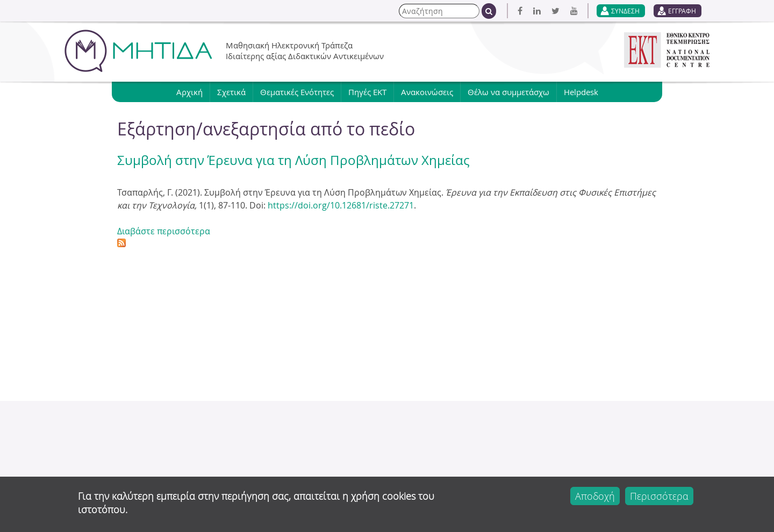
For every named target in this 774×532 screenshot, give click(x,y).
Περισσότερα (659, 496)
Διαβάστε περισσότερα (164, 231)
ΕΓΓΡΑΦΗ (682, 11)
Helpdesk (581, 92)
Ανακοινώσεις (427, 92)
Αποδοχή (595, 496)
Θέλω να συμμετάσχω (508, 92)
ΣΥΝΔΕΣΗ (625, 11)
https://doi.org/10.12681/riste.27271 (341, 205)
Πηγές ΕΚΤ (367, 92)
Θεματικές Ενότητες (297, 92)
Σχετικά (231, 92)
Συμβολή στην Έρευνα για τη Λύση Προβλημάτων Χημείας (293, 160)
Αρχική (189, 92)
